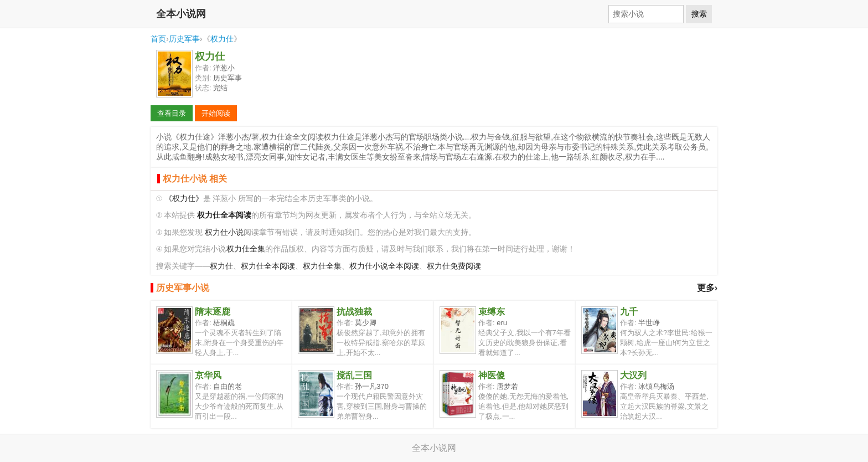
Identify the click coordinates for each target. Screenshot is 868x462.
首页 (158, 39)
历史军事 (184, 39)
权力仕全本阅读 (268, 266)
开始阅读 (216, 113)
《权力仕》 (184, 199)
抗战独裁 (354, 312)
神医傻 (492, 375)
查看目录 (172, 113)
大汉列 (633, 375)
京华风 (208, 375)
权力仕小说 (224, 232)
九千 (629, 312)
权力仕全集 (246, 249)
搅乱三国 (354, 375)
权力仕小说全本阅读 (384, 266)
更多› (707, 288)
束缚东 (492, 312)
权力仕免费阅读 (454, 266)
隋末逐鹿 (213, 312)
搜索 (699, 14)
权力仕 (222, 39)
